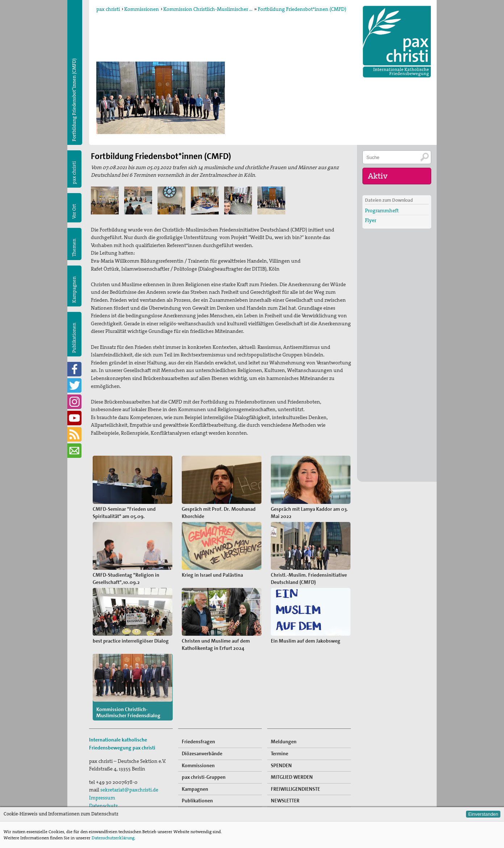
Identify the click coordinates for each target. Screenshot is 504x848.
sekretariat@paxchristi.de (129, 786)
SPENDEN (281, 762)
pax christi (108, 9)
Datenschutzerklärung (113, 838)
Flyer (371, 220)
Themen (74, 248)
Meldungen (284, 738)
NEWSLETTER (285, 797)
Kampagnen (74, 290)
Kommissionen (142, 9)
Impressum (102, 794)
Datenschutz (103, 802)
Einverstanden (483, 814)
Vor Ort (74, 211)
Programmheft (382, 210)
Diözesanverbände (202, 750)
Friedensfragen (198, 738)
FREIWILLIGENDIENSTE (295, 786)
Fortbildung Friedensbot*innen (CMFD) (302, 9)
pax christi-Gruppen (204, 774)
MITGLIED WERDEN (292, 774)
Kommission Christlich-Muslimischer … (208, 9)
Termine (280, 750)
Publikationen (74, 338)
